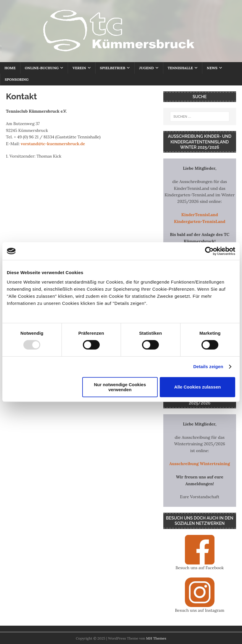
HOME (10, 68)
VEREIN (79, 68)
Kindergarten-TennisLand (200, 221)
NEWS (212, 68)
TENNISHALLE (180, 68)
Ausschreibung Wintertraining (200, 464)
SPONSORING (17, 79)
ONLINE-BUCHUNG (42, 68)
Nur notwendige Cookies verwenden (120, 387)
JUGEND (146, 68)
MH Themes (156, 638)
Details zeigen (208, 367)
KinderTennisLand (200, 215)
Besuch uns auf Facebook (200, 568)
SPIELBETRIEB (113, 68)
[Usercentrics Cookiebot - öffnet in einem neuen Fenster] (209, 251)
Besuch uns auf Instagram (200, 610)
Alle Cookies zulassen (198, 387)
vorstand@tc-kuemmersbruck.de (53, 144)
